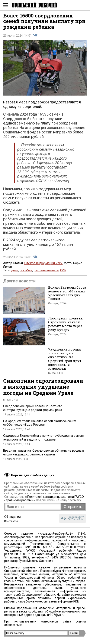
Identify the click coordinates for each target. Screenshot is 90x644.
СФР (63, 270)
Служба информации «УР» (43, 263)
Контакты (11, 521)
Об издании (12, 517)
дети (15, 270)
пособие (26, 270)
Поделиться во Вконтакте (35, 35)
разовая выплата (46, 270)
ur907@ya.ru (56, 615)
